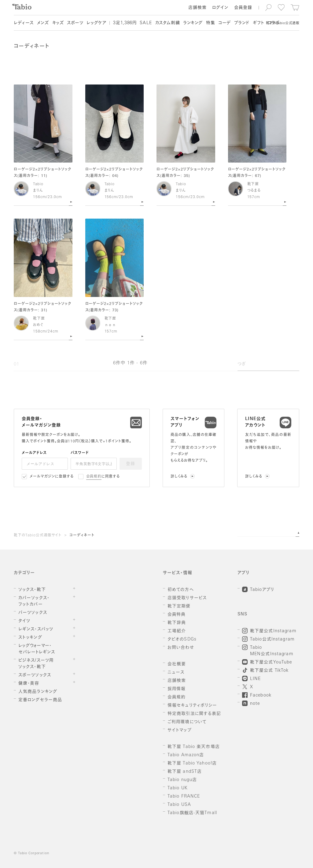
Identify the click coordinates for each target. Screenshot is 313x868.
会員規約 (94, 477)
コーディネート (82, 535)
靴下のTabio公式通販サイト (38, 535)
